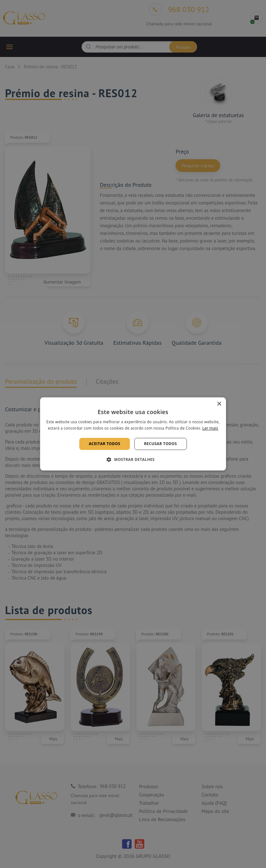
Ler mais (210, 428)
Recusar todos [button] (160, 444)
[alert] (133, 434)
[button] (133, 460)
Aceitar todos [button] (105, 444)
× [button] (219, 404)
